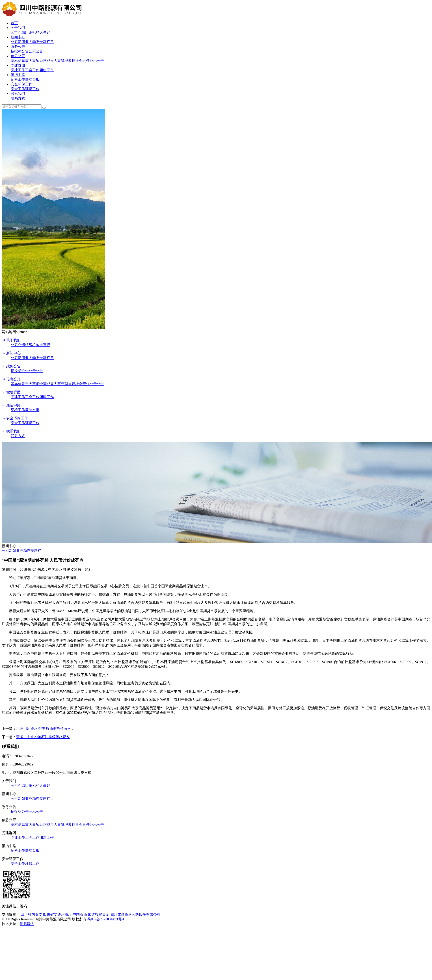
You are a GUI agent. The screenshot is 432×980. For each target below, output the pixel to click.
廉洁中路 (18, 75)
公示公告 (36, 51)
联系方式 (18, 98)
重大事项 (32, 61)
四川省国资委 (31, 914)
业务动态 (32, 42)
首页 (14, 23)
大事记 (45, 32)
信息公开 (18, 56)
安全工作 (18, 89)
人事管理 (61, 61)
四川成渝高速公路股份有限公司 (135, 914)
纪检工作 (18, 79)
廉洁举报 (32, 79)
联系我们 (18, 94)
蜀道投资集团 (99, 914)
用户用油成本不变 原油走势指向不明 (45, 729)
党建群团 (18, 65)
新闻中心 (18, 37)
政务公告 (18, 47)
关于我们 (18, 28)
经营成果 (47, 61)
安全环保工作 (22, 84)
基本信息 (18, 61)
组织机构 (32, 32)
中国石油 (80, 914)
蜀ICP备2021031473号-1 (106, 919)
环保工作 (32, 89)
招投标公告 (20, 51)
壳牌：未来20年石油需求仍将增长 (43, 737)
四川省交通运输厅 (57, 914)
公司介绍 (18, 32)
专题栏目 (47, 42)
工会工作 (32, 70)
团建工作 (47, 70)
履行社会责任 (79, 61)
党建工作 (18, 70)
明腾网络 (27, 924)
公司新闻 (18, 42)
